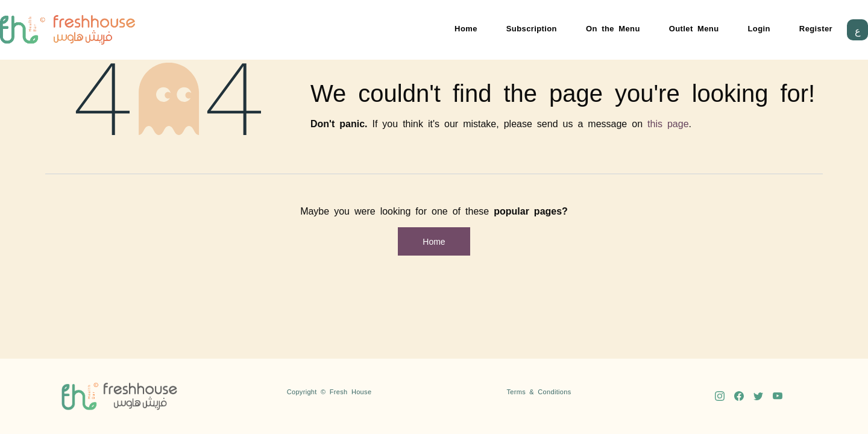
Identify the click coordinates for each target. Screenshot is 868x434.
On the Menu (613, 28)
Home (466, 28)
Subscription (532, 28)
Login (759, 28)
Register (816, 28)
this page (668, 123)
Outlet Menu (694, 28)
